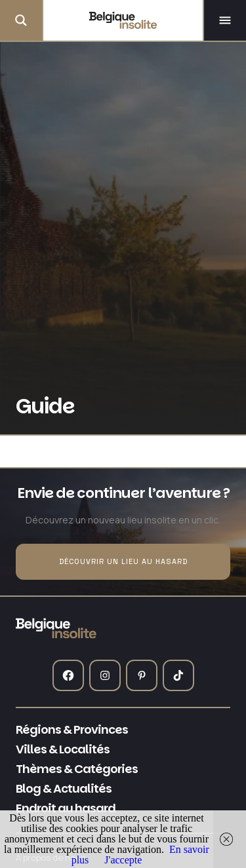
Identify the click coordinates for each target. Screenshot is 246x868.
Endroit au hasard (66, 808)
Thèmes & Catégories (77, 769)
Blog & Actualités (64, 789)
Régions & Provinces (72, 730)
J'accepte (123, 860)
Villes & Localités (63, 749)
